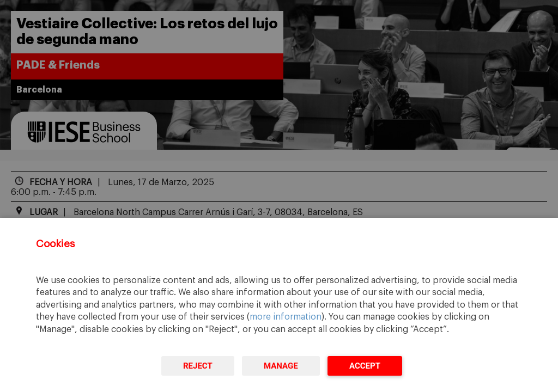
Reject (198, 366)
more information (286, 317)
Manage (281, 366)
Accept (365, 366)
